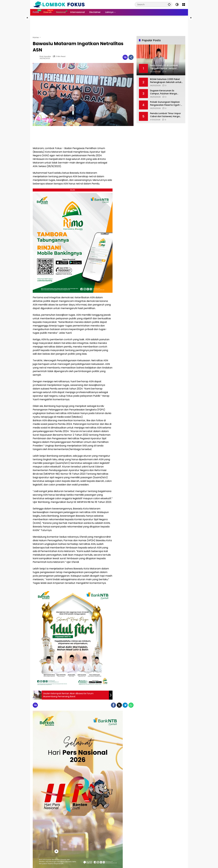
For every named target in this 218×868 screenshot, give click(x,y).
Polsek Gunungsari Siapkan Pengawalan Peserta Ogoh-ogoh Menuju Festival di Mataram (165, 104)
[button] (169, 4)
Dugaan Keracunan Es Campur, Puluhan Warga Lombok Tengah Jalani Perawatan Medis (163, 92)
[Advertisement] (203, 61)
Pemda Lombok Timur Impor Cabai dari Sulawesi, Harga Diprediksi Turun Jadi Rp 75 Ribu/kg (165, 115)
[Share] (131, 57)
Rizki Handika (45, 56)
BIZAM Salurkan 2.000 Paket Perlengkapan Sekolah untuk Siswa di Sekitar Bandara (166, 81)
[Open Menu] (184, 4)
